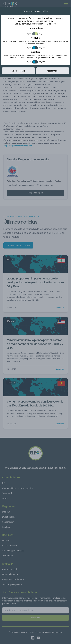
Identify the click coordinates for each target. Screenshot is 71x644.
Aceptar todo (53, 71)
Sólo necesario (18, 71)
